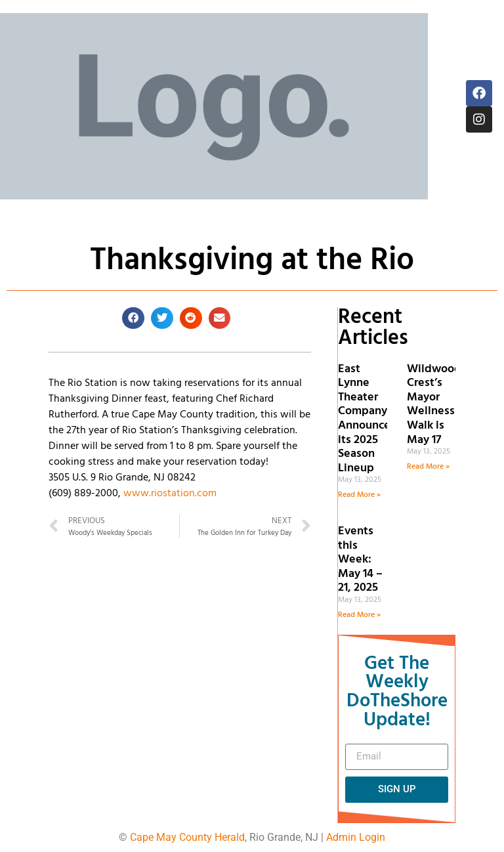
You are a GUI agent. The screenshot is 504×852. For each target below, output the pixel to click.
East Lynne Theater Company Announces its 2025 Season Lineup (367, 419)
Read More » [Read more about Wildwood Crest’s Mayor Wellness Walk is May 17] (428, 467)
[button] (133, 318)
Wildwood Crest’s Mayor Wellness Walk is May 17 (434, 405)
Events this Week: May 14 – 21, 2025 (360, 560)
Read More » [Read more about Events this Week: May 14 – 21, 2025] (359, 615)
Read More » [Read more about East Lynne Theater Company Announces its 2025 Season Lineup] (359, 495)
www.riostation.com (170, 494)
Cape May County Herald (187, 837)
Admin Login (356, 837)
